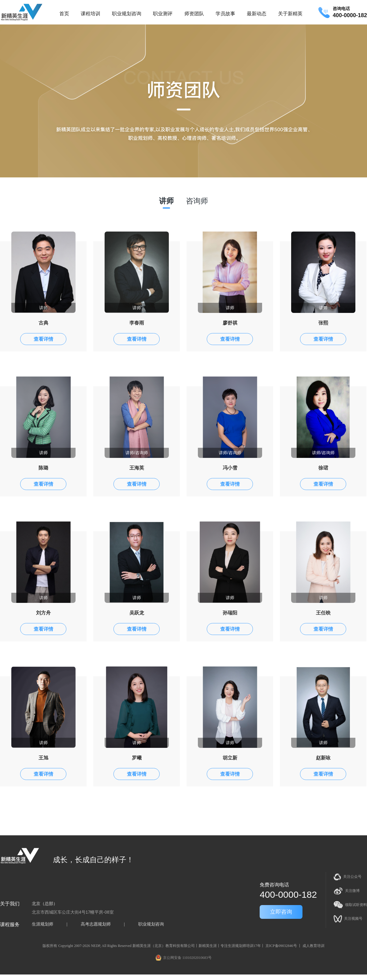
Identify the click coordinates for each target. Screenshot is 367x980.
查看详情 (43, 339)
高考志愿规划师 (96, 924)
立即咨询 (281, 912)
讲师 (166, 201)
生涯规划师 (43, 924)
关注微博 (347, 891)
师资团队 (194, 14)
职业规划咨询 (127, 14)
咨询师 (197, 201)
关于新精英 (290, 14)
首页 (64, 14)
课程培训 (91, 14)
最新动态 (257, 14)
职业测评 (163, 14)
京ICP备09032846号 (281, 946)
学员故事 (225, 14)
